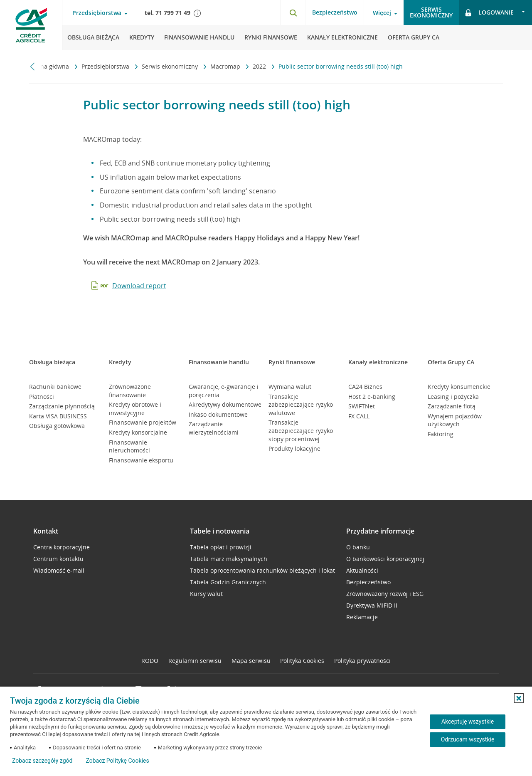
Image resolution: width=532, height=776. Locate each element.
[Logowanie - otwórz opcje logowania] (495, 12)
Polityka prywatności (362, 661)
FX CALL (359, 416)
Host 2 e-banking (372, 397)
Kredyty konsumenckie (459, 387)
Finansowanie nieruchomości (129, 446)
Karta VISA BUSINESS (58, 416)
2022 (260, 66)
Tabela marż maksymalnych (229, 559)
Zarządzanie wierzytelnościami (214, 428)
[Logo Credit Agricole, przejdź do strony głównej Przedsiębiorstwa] (31, 25)
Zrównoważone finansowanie (130, 391)
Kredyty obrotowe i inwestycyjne (135, 409)
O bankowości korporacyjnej (385, 559)
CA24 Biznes (365, 387)
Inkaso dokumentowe (218, 414)
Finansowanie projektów (143, 422)
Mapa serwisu (251, 661)
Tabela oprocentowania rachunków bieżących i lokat (262, 570)
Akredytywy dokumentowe (225, 404)
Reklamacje (362, 617)
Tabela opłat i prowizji (221, 547)
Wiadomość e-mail (59, 570)
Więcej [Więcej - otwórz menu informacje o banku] (382, 13)
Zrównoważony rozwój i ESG (385, 594)
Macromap (226, 66)
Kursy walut (206, 594)
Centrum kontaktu (58, 559)
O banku (358, 547)
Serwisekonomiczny (431, 12)
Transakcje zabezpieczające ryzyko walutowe (301, 405)
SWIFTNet (362, 406)
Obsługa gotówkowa (57, 426)
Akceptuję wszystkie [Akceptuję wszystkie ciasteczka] (468, 722)
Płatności (42, 397)
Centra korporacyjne (62, 547)
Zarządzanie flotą (452, 406)
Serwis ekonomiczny (171, 66)
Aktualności (362, 570)
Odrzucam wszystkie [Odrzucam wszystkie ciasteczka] (468, 739)
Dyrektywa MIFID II (372, 605)
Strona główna (50, 66)
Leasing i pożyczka (453, 397)
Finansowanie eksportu (141, 460)
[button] (519, 698)
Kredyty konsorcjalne (138, 432)
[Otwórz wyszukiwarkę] (293, 12)
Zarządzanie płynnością (62, 406)
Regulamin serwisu (195, 661)
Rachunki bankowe (55, 387)
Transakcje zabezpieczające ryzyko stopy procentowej (301, 430)
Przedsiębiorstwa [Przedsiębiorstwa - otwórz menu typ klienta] (97, 13)
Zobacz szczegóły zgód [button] (42, 761)
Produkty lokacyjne (294, 449)
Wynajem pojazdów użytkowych (455, 420)
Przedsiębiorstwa (106, 66)
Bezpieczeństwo (335, 12)
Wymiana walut (290, 387)
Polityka (302, 661)
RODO (150, 661)
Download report (139, 286)
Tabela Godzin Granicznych (228, 582)
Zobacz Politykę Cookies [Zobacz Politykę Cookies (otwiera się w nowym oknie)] (117, 761)
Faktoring (441, 434)
